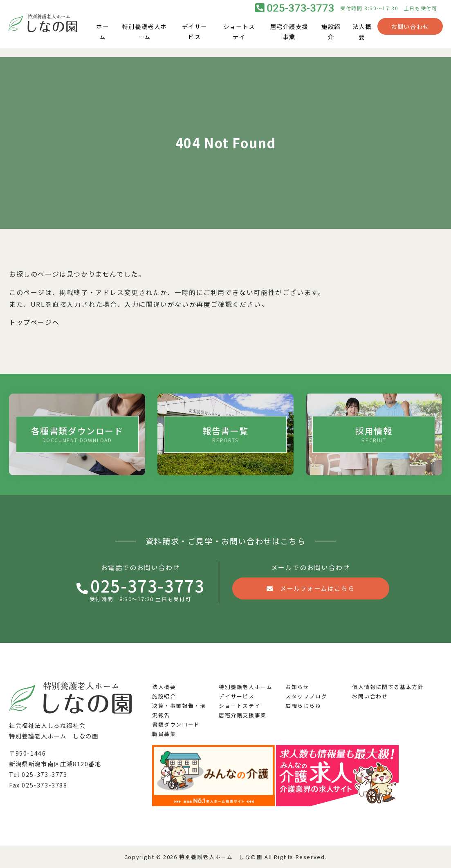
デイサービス (195, 36)
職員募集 (164, 734)
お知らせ (297, 687)
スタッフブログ (306, 696)
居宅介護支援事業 (289, 36)
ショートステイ (239, 36)
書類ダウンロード (176, 724)
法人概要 (362, 36)
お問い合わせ (410, 31)
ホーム (102, 36)
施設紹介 (331, 36)
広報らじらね (303, 706)
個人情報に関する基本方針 (388, 687)
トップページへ (34, 322)
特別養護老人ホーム (145, 36)
